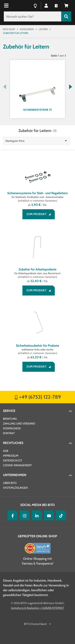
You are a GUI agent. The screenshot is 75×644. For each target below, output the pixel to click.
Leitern (43, 29)
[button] (46, 5)
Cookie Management (17, 465)
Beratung (10, 419)
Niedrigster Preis (15, 141)
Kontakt (9, 433)
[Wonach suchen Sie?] (32, 16)
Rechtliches (13, 443)
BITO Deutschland (35, 624)
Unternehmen (15, 475)
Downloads (12, 428)
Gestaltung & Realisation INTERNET (37, 608)
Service (9, 411)
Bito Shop (9, 29)
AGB (6, 451)
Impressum (11, 456)
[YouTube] (48, 515)
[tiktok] (60, 515)
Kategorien (27, 29)
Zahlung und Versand (19, 424)
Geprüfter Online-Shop (37, 536)
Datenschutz (12, 460)
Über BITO (10, 483)
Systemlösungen (15, 488)
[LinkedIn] (36, 515)
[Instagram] (24, 515)
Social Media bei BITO (38, 505)
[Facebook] (12, 515)
